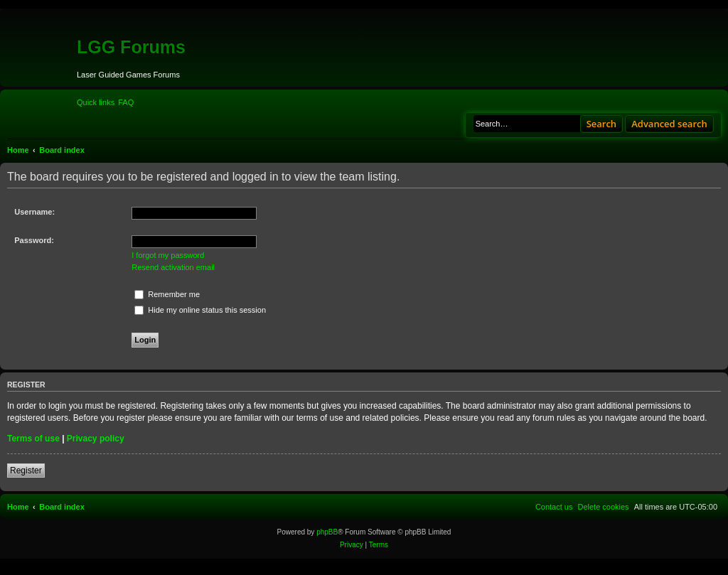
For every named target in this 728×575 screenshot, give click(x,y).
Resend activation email (173, 267)
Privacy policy (96, 439)
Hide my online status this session (200, 310)
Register (26, 471)
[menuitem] (126, 102)
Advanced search (669, 124)
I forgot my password (168, 255)
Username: (34, 212)
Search (602, 124)
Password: (34, 240)
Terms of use (33, 439)
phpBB (327, 532)
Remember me (167, 294)
